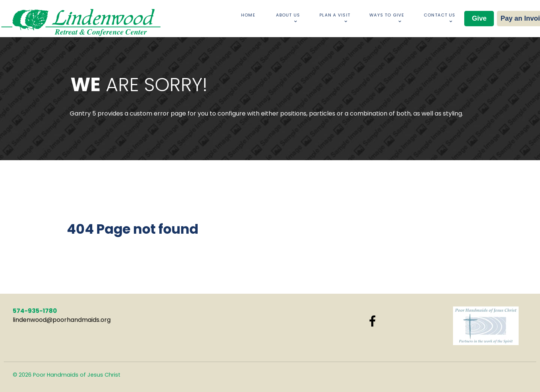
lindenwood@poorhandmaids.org (62, 320)
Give (479, 18)
